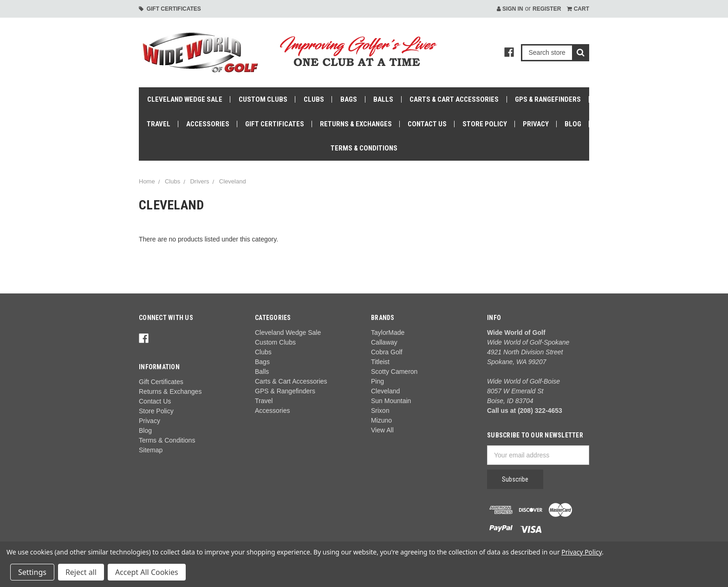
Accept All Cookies (147, 572)
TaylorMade (388, 333)
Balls (383, 99)
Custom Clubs (263, 99)
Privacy (536, 124)
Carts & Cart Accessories (454, 99)
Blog (573, 124)
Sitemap (151, 450)
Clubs (314, 99)
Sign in (510, 9)
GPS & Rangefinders (548, 99)
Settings (32, 572)
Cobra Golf (387, 352)
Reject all (81, 572)
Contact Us (427, 124)
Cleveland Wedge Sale (185, 99)
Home (147, 181)
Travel (159, 124)
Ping (377, 381)
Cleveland (233, 181)
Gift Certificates (170, 9)
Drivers (199, 181)
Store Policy (485, 124)
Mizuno (381, 420)
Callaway (384, 342)
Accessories (208, 124)
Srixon (380, 411)
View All (382, 430)
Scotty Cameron (394, 372)
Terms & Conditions (364, 148)
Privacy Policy (582, 552)
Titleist (380, 362)
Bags (349, 99)
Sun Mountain (391, 401)
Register (547, 9)
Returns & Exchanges (356, 124)
